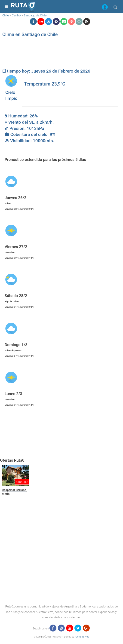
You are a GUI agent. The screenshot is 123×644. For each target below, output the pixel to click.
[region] (60, 54)
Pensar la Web (82, 637)
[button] (105, 8)
